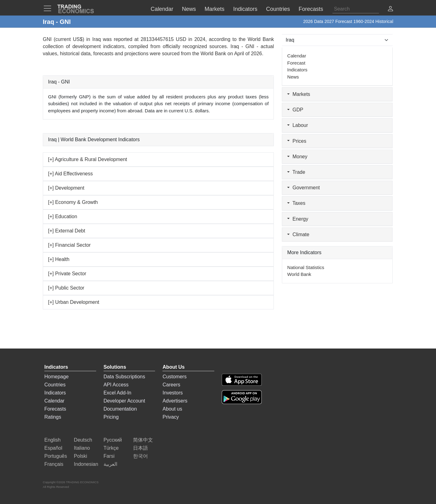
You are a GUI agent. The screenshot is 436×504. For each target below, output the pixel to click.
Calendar (297, 56)
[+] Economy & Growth (73, 202)
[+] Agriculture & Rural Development (88, 159)
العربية (110, 464)
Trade (296, 172)
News (293, 77)
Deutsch (83, 440)
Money (297, 157)
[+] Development (66, 188)
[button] (390, 9)
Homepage (56, 377)
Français (54, 464)
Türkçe (111, 448)
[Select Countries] (337, 40)
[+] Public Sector (66, 288)
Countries (55, 385)
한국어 (140, 456)
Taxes (296, 203)
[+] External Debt (67, 231)
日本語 (140, 448)
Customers (174, 377)
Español (53, 448)
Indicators (297, 70)
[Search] (356, 9)
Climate (298, 234)
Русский (113, 440)
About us (172, 409)
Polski (80, 456)
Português (56, 456)
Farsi (109, 456)
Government (303, 188)
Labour (298, 125)
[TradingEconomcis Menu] (49, 8)
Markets (299, 94)
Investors (173, 393)
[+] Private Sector (67, 274)
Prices (297, 141)
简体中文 (143, 440)
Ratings (53, 417)
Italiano (82, 448)
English (52, 440)
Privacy (171, 417)
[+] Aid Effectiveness (70, 174)
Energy (298, 219)
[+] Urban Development (74, 302)
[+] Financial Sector (69, 245)
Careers (171, 385)
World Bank (213, 54)
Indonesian (86, 464)
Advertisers (175, 401)
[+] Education (63, 216)
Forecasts (55, 409)
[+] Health (59, 259)
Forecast (296, 63)
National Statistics (306, 267)
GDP (295, 110)
